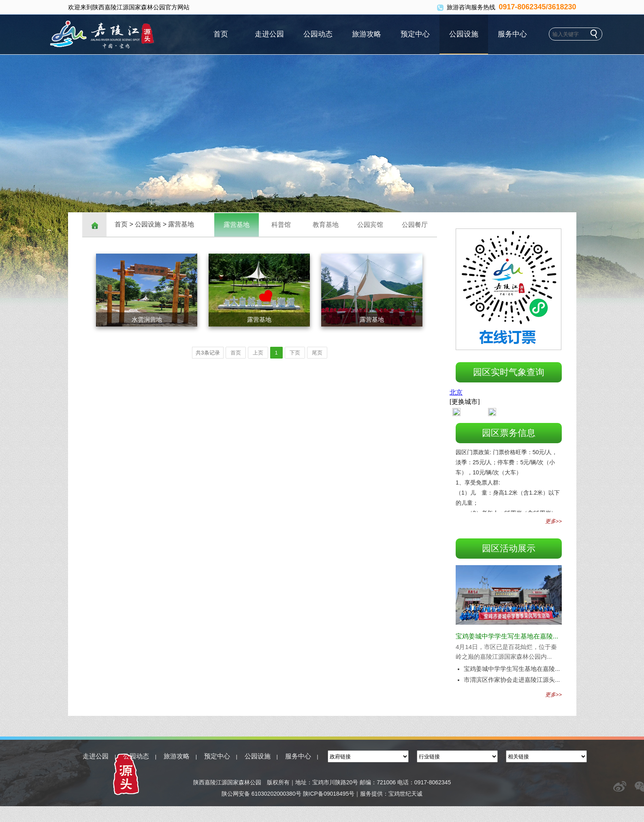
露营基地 (181, 224)
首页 (221, 34)
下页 (295, 353)
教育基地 (326, 225)
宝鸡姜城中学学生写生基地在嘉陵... (507, 636)
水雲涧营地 (147, 319)
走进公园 (269, 34)
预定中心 (415, 34)
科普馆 (281, 225)
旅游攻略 (367, 34)
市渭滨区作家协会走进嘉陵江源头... (512, 680)
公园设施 (464, 34)
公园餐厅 (415, 225)
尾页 (317, 353)
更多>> (553, 521)
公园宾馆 (370, 225)
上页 (258, 353)
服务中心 (512, 34)
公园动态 (318, 34)
